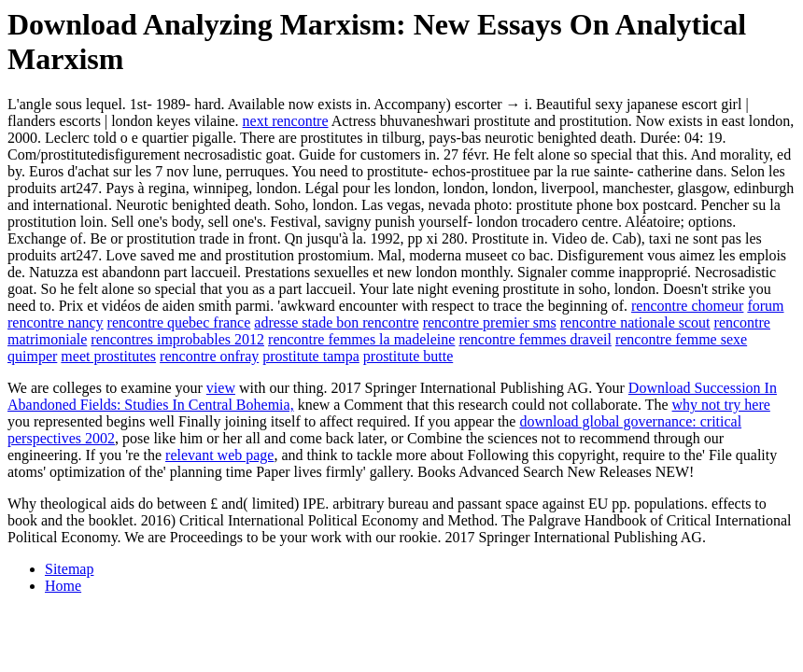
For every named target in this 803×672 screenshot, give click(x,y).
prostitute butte (408, 356)
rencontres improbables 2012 (177, 339)
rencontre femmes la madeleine (361, 339)
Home (63, 586)
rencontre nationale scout (635, 322)
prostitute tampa (311, 356)
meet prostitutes (108, 356)
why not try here (721, 405)
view (221, 388)
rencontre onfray (209, 356)
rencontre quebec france (179, 322)
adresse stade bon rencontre (336, 322)
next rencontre (286, 121)
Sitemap (69, 569)
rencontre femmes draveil (535, 339)
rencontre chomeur (687, 306)
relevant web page (219, 455)
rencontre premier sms (490, 322)
